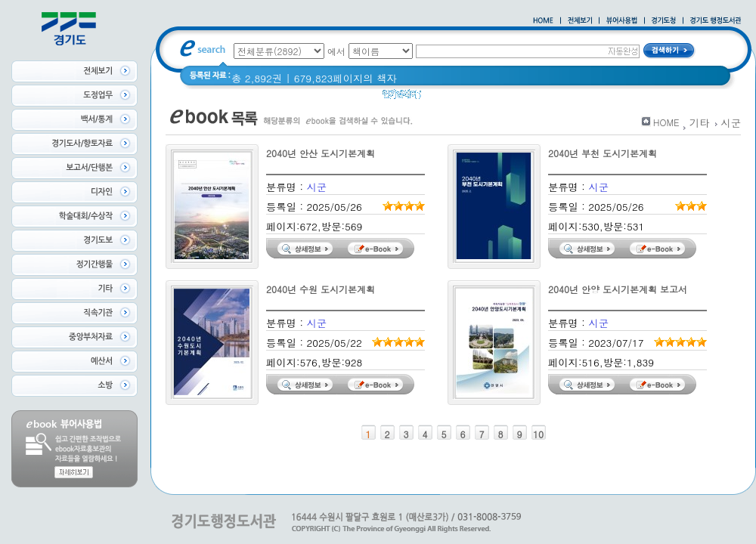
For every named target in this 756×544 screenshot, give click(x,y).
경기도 (446, 98)
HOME (666, 122)
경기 (565, 98)
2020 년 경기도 (508, 98)
